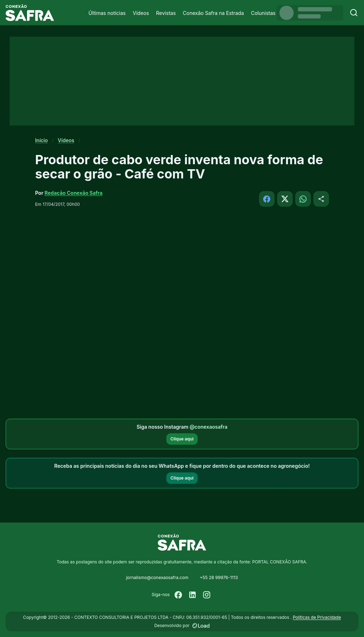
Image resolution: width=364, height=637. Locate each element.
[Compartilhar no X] (285, 199)
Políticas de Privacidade (317, 617)
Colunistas (263, 13)
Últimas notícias (107, 13)
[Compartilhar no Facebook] (267, 199)
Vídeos (141, 13)
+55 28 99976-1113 (219, 577)
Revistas (166, 13)
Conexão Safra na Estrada (213, 13)
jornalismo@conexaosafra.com (157, 577)
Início (42, 140)
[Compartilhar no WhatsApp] (303, 199)
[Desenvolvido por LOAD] (201, 626)
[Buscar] (354, 13)
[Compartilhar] (321, 199)
